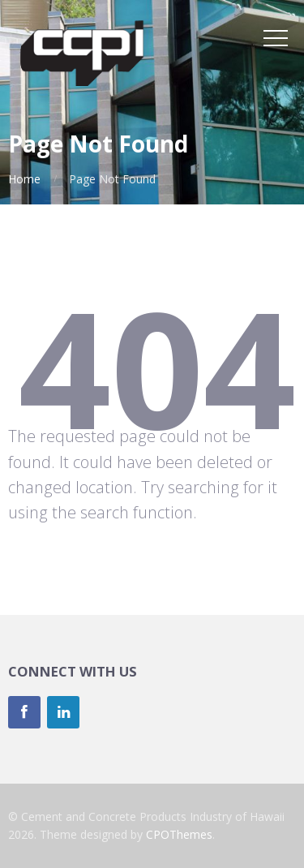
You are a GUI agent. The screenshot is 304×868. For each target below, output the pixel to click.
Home (24, 179)
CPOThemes (179, 834)
